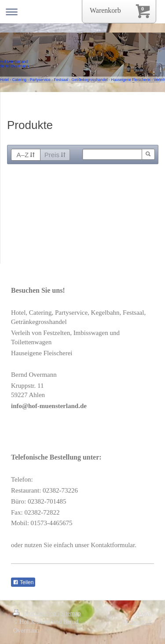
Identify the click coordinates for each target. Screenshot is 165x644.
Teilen (23, 582)
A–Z (26, 155)
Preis (55, 155)
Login (145, 613)
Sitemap (71, 613)
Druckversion (35, 613)
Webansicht (137, 622)
